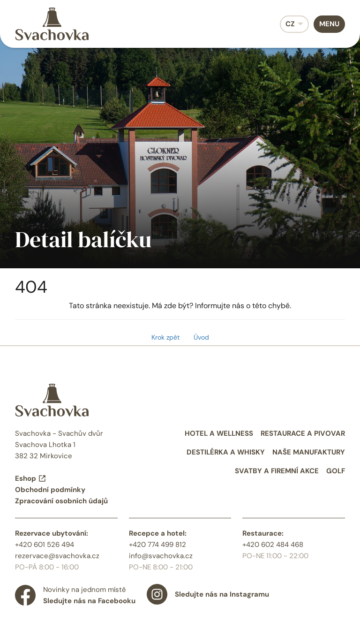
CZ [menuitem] (290, 24)
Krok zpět (165, 337)
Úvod (201, 337)
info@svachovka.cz (161, 556)
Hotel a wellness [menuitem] (219, 433)
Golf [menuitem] (336, 471)
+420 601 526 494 (45, 545)
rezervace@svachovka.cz (57, 556)
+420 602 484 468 (273, 545)
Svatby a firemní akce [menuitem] (277, 471)
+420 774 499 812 (157, 545)
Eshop (31, 478)
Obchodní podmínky (50, 490)
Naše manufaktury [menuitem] (309, 452)
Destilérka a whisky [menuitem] (226, 452)
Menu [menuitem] (329, 24)
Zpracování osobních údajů (61, 501)
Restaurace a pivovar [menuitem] (303, 433)
